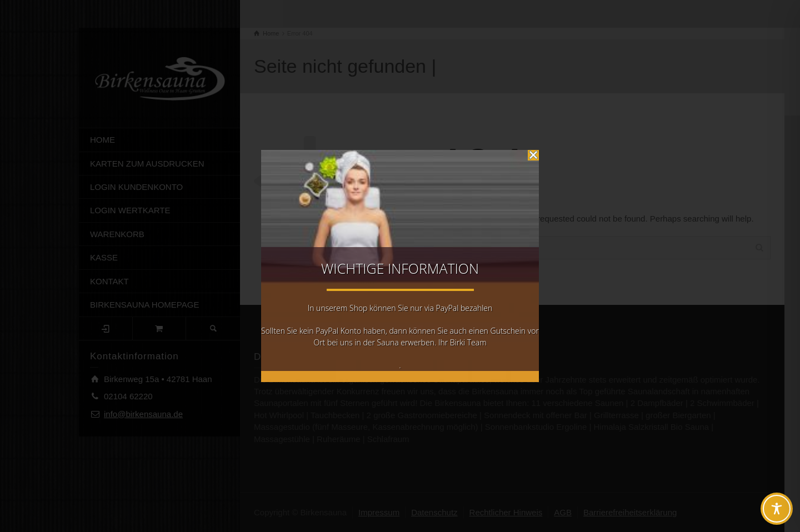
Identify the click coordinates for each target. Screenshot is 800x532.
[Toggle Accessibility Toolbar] (777, 509)
